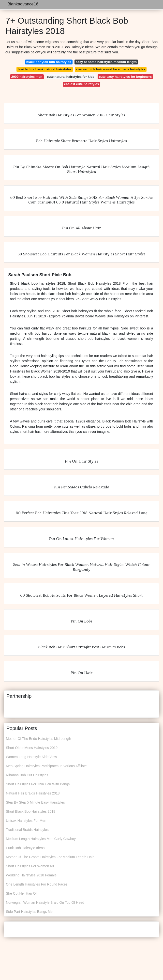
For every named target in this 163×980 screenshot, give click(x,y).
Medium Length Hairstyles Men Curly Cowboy (41, 839)
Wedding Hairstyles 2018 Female (31, 875)
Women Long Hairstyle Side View (31, 757)
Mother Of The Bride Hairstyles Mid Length (38, 739)
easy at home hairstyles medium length (106, 62)
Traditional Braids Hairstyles (27, 830)
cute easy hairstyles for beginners (125, 77)
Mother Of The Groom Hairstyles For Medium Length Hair (50, 857)
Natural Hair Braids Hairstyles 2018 (33, 793)
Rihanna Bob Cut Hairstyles (27, 775)
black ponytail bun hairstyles (49, 62)
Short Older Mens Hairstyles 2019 (32, 748)
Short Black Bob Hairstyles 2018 (31, 811)
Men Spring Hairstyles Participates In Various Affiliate (46, 766)
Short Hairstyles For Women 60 (30, 866)
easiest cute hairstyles (82, 84)
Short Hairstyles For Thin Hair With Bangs (38, 784)
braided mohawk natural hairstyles (45, 69)
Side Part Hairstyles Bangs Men (30, 912)
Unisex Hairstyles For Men (26, 821)
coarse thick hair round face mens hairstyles (111, 69)
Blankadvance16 (23, 4)
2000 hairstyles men (27, 77)
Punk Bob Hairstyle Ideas (25, 848)
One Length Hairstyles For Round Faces (37, 884)
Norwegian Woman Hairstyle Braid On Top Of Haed (45, 902)
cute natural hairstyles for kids (71, 77)
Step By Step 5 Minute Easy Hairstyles (35, 802)
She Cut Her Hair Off (22, 893)
